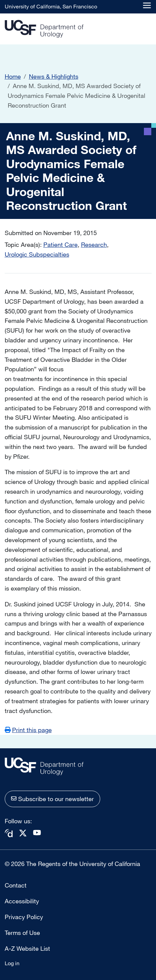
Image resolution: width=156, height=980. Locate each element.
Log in (12, 963)
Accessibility (22, 901)
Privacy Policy (24, 917)
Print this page (32, 730)
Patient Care (61, 244)
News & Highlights (54, 76)
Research (94, 244)
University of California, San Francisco (51, 6)
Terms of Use (22, 933)
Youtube (37, 833)
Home (13, 76)
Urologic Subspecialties (37, 254)
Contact (16, 885)
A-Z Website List (27, 948)
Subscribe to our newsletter (56, 799)
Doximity (9, 833)
